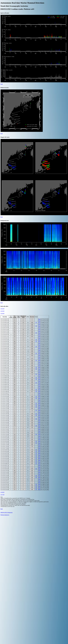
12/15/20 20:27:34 (5, 465)
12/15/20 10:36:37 (5, 393)
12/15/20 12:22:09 (5, 407)
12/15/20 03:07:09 (5, 341)
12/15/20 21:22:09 (5, 472)
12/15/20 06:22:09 (5, 364)
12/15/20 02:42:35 (5, 338)
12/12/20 (2, 309)
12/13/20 (2, 311)
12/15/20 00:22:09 (5, 323)
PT (36, 323)
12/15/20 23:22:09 (5, 486)
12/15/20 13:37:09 (5, 417)
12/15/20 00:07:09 (5, 321)
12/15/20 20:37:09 (5, 467)
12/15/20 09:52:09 (5, 390)
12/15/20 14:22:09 (5, 422)
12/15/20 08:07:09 (5, 378)
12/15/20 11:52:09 (5, 403)
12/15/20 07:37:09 (5, 372)
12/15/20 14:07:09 (5, 421)
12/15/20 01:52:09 (5, 333)
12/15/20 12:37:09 (5, 409)
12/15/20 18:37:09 (5, 453)
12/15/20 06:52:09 (5, 367)
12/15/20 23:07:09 (5, 484)
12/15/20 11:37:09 (5, 402)
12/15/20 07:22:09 (5, 371)
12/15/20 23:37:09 (5, 488)
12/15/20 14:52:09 (5, 426)
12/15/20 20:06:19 (5, 464)
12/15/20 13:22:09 (5, 415)
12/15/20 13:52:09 (5, 419)
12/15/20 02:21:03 (5, 336)
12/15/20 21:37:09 (5, 474)
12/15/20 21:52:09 (5, 476)
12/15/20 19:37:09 (5, 460)
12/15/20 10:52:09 (5, 397)
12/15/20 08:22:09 (5, 379)
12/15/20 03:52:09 (5, 347)
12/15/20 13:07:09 (5, 414)
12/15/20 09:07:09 (5, 385)
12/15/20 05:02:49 (5, 355)
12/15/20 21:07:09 (5, 471)
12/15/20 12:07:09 (5, 405)
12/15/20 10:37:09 (5, 395)
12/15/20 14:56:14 (5, 428)
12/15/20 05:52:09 (5, 360)
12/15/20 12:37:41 (5, 410)
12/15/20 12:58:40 (5, 412)
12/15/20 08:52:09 (5, 383)
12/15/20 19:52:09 (5, 462)
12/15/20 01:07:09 (5, 328)
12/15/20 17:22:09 (5, 445)
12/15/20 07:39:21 (5, 374)
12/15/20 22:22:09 (5, 479)
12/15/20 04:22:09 (5, 350)
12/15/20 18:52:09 (5, 455)
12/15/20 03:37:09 (5, 345)
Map (39, 319)
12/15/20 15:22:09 (5, 431)
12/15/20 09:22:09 (5, 386)
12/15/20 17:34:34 (5, 446)
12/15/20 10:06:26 (5, 391)
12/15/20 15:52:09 (5, 434)
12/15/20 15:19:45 (5, 429)
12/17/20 (2, 495)
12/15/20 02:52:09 (5, 340)
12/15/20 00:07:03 (5, 319)
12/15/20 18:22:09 (5, 452)
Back (2, 84)
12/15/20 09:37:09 (5, 388)
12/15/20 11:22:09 (5, 400)
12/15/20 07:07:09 (5, 369)
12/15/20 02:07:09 (5, 335)
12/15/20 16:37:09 (5, 440)
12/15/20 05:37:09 (5, 359)
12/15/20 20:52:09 (5, 469)
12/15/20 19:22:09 (5, 458)
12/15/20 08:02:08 (5, 376)
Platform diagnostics (5, 515)
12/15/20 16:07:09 (5, 436)
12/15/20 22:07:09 (5, 477)
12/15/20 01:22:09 (5, 329)
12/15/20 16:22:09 (5, 438)
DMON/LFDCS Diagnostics (7, 512)
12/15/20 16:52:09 (5, 441)
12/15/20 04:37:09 (5, 352)
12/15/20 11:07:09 (5, 398)
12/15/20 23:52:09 (5, 489)
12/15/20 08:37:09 (5, 381)
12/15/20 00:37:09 (5, 324)
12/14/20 (2, 313)
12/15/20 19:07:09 (5, 457)
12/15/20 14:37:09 (5, 424)
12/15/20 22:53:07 (5, 483)
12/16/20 (2, 492)
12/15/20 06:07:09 (5, 362)
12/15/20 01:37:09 (5, 331)
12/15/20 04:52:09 (5, 354)
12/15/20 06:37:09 (5, 366)
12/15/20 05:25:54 (5, 357)
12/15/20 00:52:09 (5, 326)
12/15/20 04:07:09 (5, 348)
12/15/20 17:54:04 (5, 448)
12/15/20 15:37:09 (5, 433)
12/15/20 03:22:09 (5, 343)
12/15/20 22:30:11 (5, 481)
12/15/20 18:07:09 (5, 450)
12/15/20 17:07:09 (5, 443)
